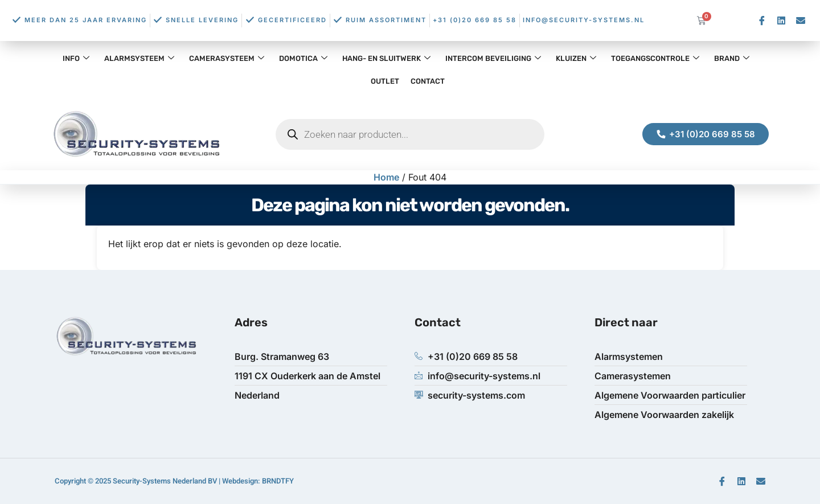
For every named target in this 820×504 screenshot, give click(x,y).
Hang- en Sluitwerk (386, 58)
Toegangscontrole (655, 58)
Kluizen (576, 58)
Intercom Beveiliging (493, 58)
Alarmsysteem (139, 58)
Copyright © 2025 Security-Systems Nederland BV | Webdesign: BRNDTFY (174, 481)
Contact (428, 81)
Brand (732, 58)
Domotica (303, 58)
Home (386, 177)
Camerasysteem (227, 58)
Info (76, 58)
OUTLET (385, 81)
